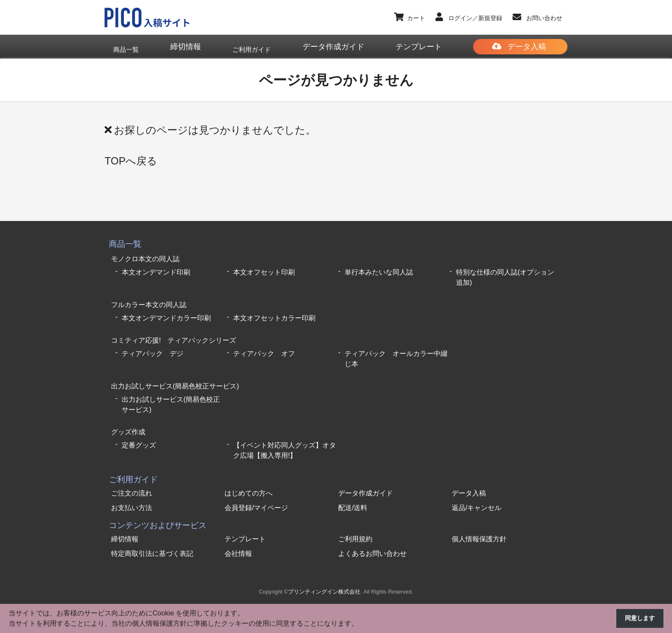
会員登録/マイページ (256, 496)
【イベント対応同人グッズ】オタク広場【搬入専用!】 (285, 439)
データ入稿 (469, 482)
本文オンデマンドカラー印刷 (166, 313)
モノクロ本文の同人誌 (145, 257)
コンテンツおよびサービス (158, 514)
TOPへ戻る (131, 160)
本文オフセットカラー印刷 (274, 313)
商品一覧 (125, 243)
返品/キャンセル (477, 496)
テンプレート (245, 527)
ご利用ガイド (133, 468)
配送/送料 (353, 496)
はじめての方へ (249, 482)
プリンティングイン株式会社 (324, 581)
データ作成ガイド (366, 482)
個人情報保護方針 (479, 527)
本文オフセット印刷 (264, 269)
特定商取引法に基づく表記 (152, 542)
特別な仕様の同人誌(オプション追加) (505, 274)
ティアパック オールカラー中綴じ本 (396, 351)
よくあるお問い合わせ (372, 542)
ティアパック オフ (264, 346)
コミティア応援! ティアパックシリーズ (174, 334)
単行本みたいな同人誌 (379, 269)
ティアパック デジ (153, 346)
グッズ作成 (128, 421)
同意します (638, 619)
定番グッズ (139, 434)
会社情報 (238, 542)
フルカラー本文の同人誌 (149, 300)
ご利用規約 (355, 527)
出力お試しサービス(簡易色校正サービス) (175, 378)
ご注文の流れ (132, 482)
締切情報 (125, 527)
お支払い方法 (132, 496)
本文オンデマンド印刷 (156, 269)
